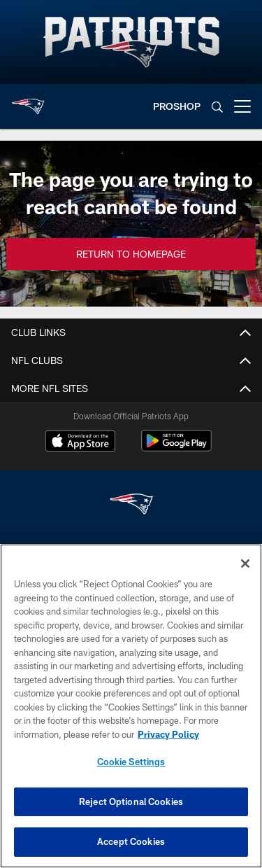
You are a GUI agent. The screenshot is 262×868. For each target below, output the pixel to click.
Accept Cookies (131, 841)
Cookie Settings (131, 762)
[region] (131, 706)
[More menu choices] (242, 106)
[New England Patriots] (131, 506)
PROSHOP (177, 106)
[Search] (217, 107)
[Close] (245, 563)
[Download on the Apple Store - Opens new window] (80, 442)
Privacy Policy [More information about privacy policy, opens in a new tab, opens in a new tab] (168, 734)
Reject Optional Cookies (131, 801)
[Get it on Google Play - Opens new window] (176, 448)
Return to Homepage (131, 254)
